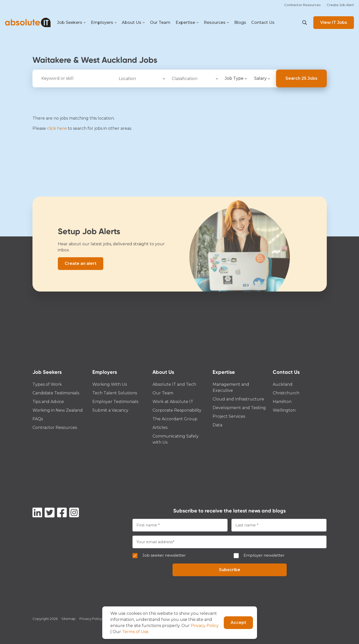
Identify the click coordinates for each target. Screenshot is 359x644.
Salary (260, 78)
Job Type (234, 78)
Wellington (284, 410)
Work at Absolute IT (173, 402)
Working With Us (110, 384)
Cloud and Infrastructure (238, 399)
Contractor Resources (302, 5)
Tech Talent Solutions (115, 393)
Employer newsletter (264, 555)
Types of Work (47, 384)
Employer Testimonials (115, 402)
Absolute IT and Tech (174, 384)
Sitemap (69, 619)
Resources (216, 23)
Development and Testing (239, 408)
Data (217, 425)
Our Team (160, 22)
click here (57, 128)
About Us (133, 23)
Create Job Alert (340, 5)
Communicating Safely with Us (176, 439)
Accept (238, 623)
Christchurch (286, 393)
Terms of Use (135, 632)
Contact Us (263, 22)
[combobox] (142, 78)
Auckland (283, 384)
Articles (160, 428)
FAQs (38, 419)
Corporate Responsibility (177, 410)
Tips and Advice (48, 402)
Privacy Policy (91, 619)
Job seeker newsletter (164, 555)
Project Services (229, 416)
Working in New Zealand (58, 410)
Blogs (240, 22)
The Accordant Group (175, 419)
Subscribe (230, 570)
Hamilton (282, 402)
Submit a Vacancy (110, 410)
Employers (104, 23)
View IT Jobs (334, 22)
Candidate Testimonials (56, 393)
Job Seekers (71, 23)
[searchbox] (141, 78)
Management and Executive (231, 387)
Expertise (187, 23)
